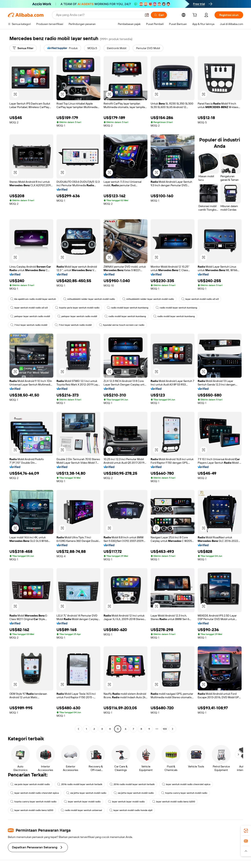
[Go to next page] (173, 729)
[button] (147, 15)
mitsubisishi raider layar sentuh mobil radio (89, 299)
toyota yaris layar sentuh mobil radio (77, 308)
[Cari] (159, 15)
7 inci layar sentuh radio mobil (29, 325)
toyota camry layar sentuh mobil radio (184, 793)
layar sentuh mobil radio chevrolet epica (186, 784)
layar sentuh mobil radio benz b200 (174, 802)
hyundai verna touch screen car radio (122, 325)
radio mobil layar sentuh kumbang (128, 308)
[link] (246, 831)
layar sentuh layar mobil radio (82, 802)
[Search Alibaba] (99, 15)
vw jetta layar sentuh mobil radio (86, 793)
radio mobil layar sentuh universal (81, 810)
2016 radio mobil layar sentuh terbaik (80, 784)
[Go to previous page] (78, 729)
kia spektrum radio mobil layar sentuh (33, 299)
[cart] (196, 16)
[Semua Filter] (23, 48)
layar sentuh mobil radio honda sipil (131, 810)
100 (165, 729)
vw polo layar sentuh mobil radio (30, 784)
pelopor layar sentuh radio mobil (30, 316)
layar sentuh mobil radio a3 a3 (200, 299)
